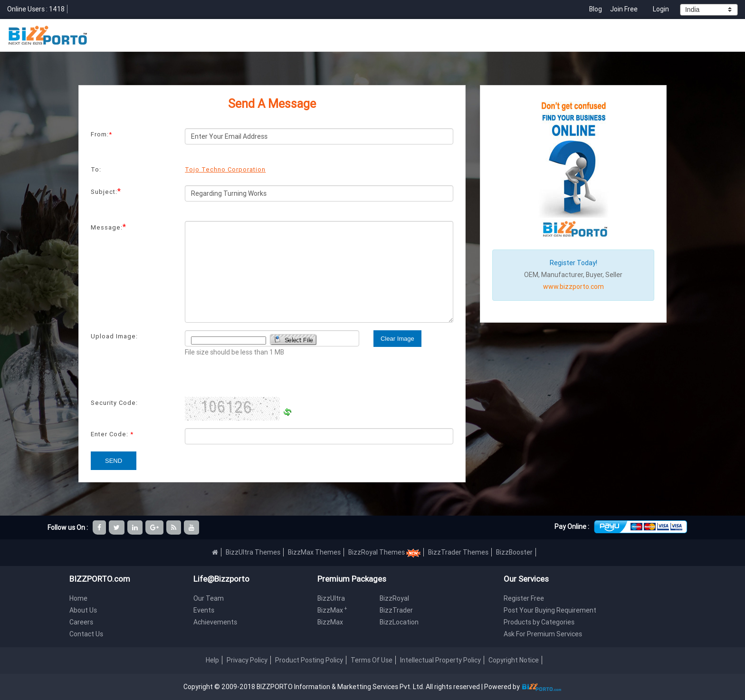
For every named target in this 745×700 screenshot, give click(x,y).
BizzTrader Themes (458, 552)
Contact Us (86, 634)
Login (661, 9)
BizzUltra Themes (253, 552)
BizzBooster (514, 552)
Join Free (624, 9)
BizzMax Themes (314, 552)
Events (204, 610)
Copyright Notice (514, 660)
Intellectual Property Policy (440, 660)
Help (212, 660)
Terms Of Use (372, 660)
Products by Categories (539, 622)
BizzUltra (331, 598)
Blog (596, 9)
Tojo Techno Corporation (225, 169)
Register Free (524, 598)
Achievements (215, 622)
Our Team (209, 598)
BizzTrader (396, 610)
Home (78, 598)
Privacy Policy (247, 660)
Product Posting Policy (309, 660)
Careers (81, 622)
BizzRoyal (394, 598)
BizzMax (332, 610)
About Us (83, 610)
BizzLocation (399, 622)
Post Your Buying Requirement (550, 610)
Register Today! (573, 263)
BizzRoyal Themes (384, 552)
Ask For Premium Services (543, 634)
